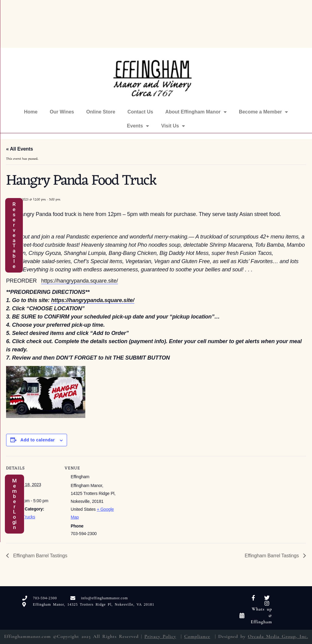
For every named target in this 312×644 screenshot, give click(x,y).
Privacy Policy (160, 636)
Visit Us (173, 126)
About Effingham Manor (196, 112)
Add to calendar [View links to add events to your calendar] (38, 440)
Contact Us (140, 112)
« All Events (19, 149)
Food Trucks (24, 517)
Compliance (197, 636)
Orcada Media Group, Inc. (278, 636)
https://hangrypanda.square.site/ (80, 281)
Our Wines (62, 112)
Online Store (101, 112)
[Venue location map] (155, 498)
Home (31, 112)
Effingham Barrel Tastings (40, 556)
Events (138, 126)
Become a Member (263, 112)
